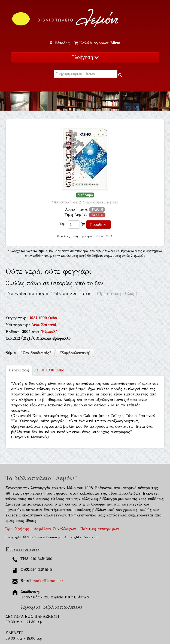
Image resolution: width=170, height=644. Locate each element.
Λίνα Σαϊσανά (44, 325)
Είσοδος (60, 43)
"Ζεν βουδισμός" (36, 353)
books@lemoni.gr (48, 581)
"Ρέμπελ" (49, 332)
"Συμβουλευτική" (75, 353)
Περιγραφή (19, 370)
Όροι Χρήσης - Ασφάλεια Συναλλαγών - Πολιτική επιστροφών (62, 529)
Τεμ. (63, 224)
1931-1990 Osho (43, 318)
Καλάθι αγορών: (97, 43)
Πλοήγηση (85, 57)
